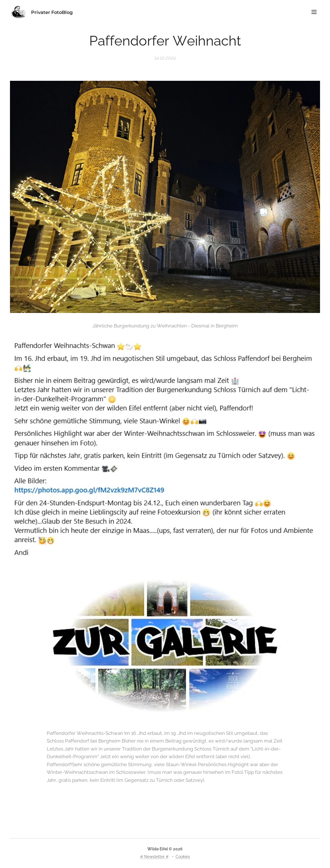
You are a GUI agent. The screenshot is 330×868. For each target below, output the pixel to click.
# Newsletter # (154, 857)
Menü (314, 12)
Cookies (183, 857)
